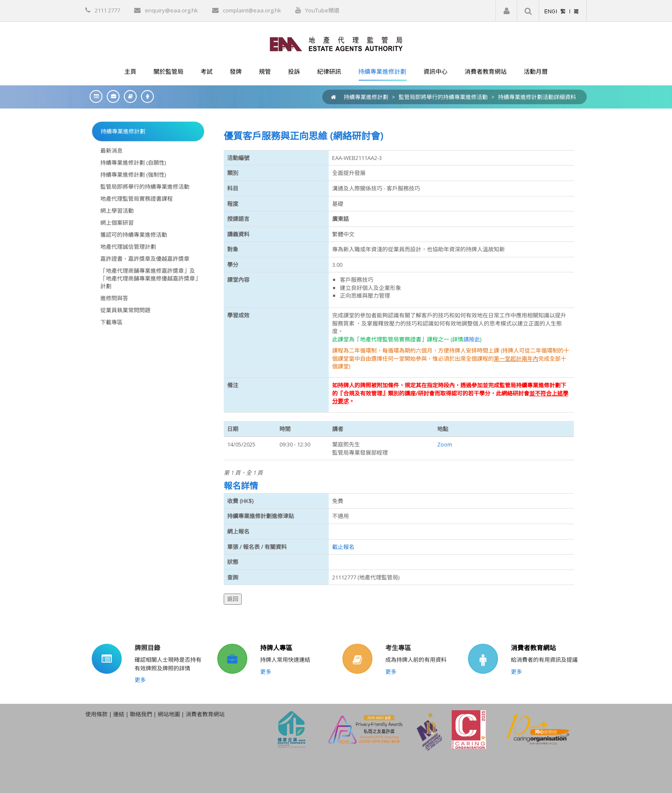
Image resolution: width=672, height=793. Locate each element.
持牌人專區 (276, 648)
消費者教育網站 (533, 648)
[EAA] (336, 43)
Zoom (445, 444)
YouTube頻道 (322, 10)
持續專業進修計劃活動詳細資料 (537, 97)
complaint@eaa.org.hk (252, 10)
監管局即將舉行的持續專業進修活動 (443, 97)
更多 (140, 680)
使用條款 (96, 714)
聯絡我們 (141, 714)
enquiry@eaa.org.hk (171, 10)
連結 (119, 714)
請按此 (472, 339)
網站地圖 (169, 714)
